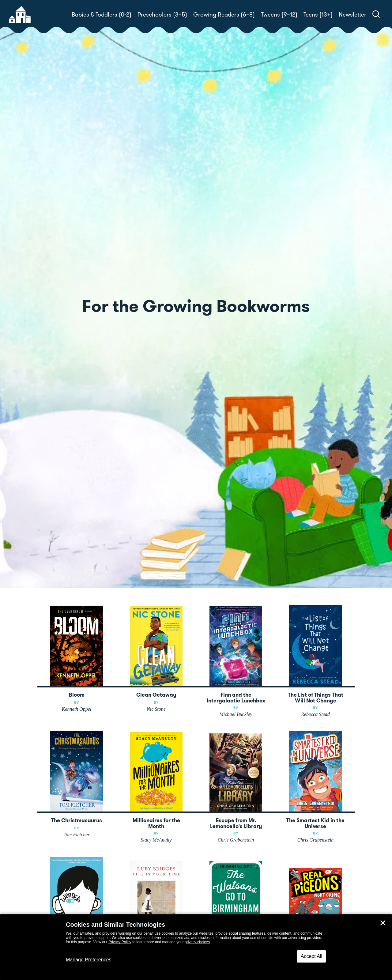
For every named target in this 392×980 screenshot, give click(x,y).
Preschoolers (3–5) (162, 15)
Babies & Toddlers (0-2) (102, 15)
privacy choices (197, 942)
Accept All (311, 956)
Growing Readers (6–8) (224, 15)
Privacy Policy (120, 942)
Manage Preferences (89, 960)
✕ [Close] (383, 923)
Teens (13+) (318, 15)
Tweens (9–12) (279, 15)
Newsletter (352, 15)
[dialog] (196, 947)
